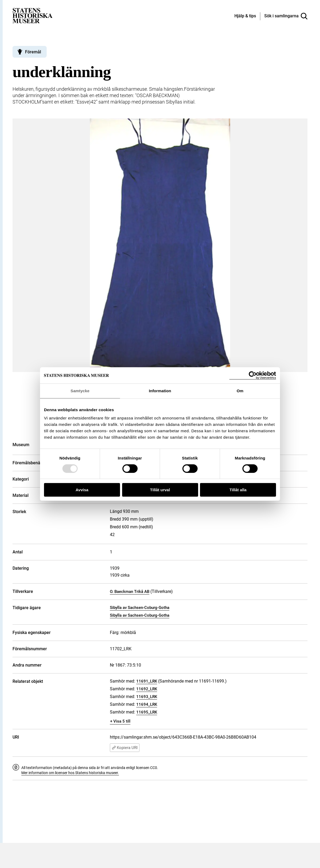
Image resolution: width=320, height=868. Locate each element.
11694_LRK (147, 704)
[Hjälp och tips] (245, 16)
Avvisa (82, 490)
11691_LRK (147, 681)
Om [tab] (240, 391)
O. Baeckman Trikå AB (130, 592)
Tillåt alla (238, 490)
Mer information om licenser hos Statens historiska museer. (70, 773)
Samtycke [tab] (80, 391)
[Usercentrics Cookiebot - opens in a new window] (253, 375)
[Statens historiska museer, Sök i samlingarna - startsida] (33, 15)
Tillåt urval (160, 490)
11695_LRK (147, 712)
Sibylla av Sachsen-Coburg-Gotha (140, 608)
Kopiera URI (125, 748)
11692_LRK (147, 689)
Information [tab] (160, 391)
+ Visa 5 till (120, 721)
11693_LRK (147, 697)
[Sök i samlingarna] (286, 16)
